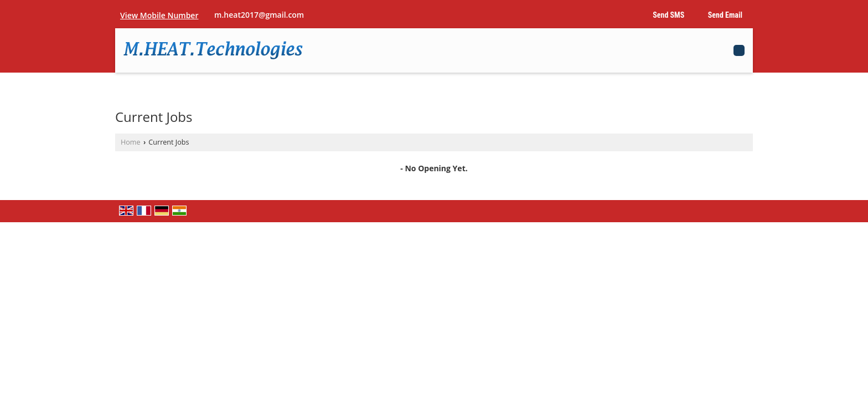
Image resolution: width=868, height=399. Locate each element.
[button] (159, 15)
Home (131, 142)
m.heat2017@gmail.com (259, 15)
